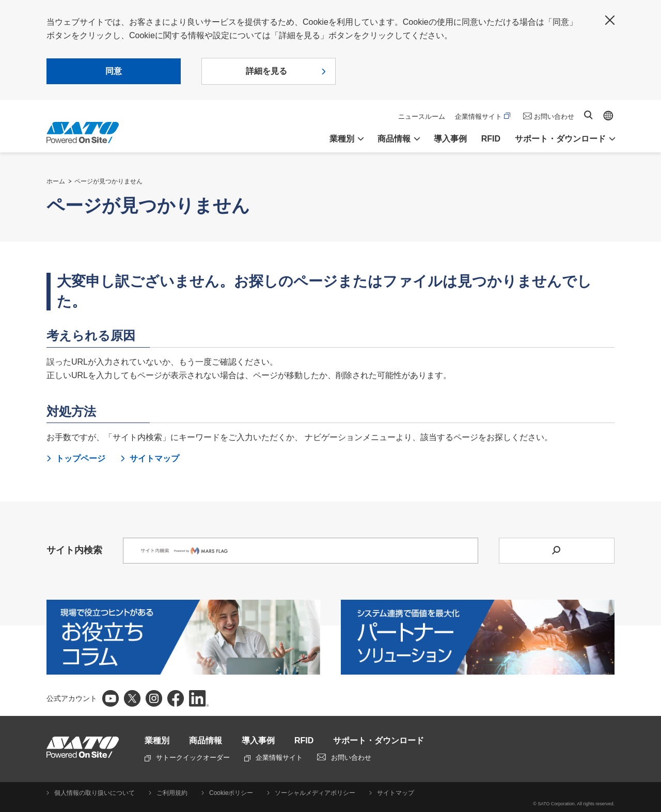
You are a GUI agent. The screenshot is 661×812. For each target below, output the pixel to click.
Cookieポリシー (231, 793)
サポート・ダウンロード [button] (560, 139)
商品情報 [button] (394, 139)
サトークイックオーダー (187, 758)
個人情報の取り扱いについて (95, 793)
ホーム (56, 181)
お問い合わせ (554, 116)
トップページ (81, 458)
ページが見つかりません (108, 181)
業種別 (157, 740)
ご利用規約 (172, 793)
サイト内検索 (588, 115)
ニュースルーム (422, 116)
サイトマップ (154, 458)
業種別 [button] (342, 139)
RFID (491, 139)
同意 (114, 71)
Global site (608, 116)
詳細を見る (266, 71)
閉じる (610, 20)
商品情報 (206, 740)
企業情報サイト (483, 116)
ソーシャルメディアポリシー (315, 793)
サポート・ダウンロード (379, 740)
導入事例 (450, 139)
